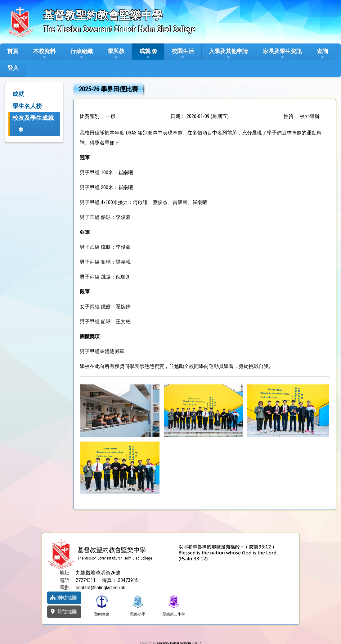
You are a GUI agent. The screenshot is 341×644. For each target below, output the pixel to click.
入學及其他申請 (228, 54)
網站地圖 (63, 598)
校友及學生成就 (33, 118)
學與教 (116, 54)
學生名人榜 (27, 106)
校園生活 (183, 54)
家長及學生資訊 (282, 54)
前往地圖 (63, 612)
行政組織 (82, 54)
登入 (13, 68)
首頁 (13, 51)
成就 (145, 54)
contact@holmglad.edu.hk (100, 588)
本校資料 (44, 54)
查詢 (322, 54)
